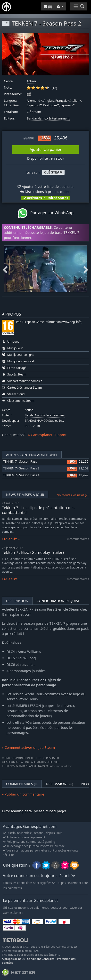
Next (86, 269)
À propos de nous (13, 959)
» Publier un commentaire (23, 794)
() (48, 6)
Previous (5, 269)
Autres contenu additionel (32, 455)
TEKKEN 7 (71, 233)
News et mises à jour (25, 495)
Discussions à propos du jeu (45, 192)
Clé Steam (34, 112)
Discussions (59, 784)
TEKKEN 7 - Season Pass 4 (21, 475)
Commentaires (22, 784)
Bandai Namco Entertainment (48, 118)
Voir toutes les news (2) (73, 495)
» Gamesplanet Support (47, 435)
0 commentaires (78, 539)
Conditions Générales (41, 959)
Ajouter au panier (46, 149)
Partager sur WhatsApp (46, 213)
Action (31, 81)
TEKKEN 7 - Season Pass (20, 462)
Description (17, 601)
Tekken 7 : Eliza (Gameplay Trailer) (33, 552)
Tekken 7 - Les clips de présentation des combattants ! (38, 510)
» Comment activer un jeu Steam (28, 747)
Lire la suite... (11, 539)
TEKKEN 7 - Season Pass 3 (21, 468)
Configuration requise (58, 601)
